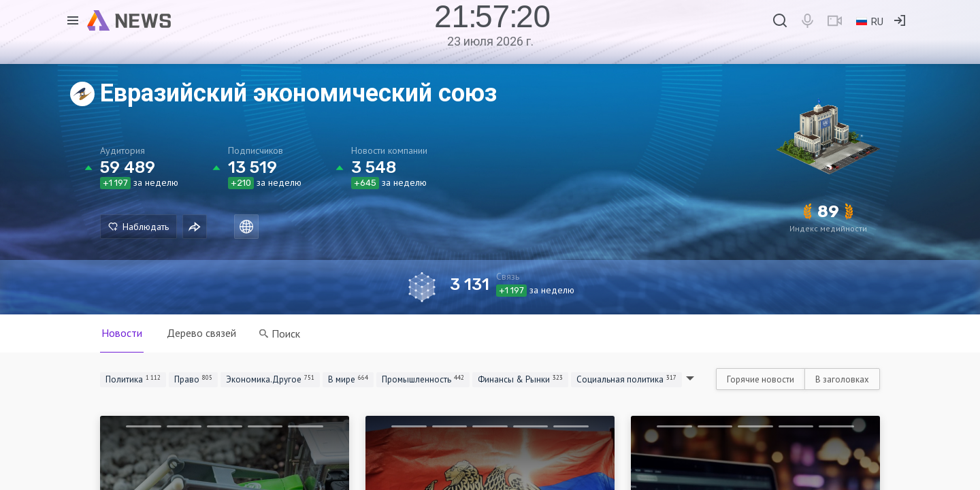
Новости (122, 333)
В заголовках (842, 379)
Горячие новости (761, 379)
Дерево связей (201, 333)
